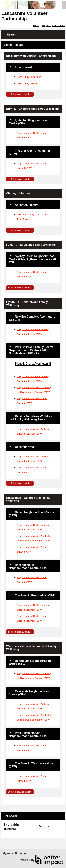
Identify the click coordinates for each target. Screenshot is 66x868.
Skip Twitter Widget (29, 826)
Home (36, 26)
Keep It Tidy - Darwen (28, 83)
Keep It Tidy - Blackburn (29, 77)
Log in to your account (54, 26)
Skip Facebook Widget (15, 831)
